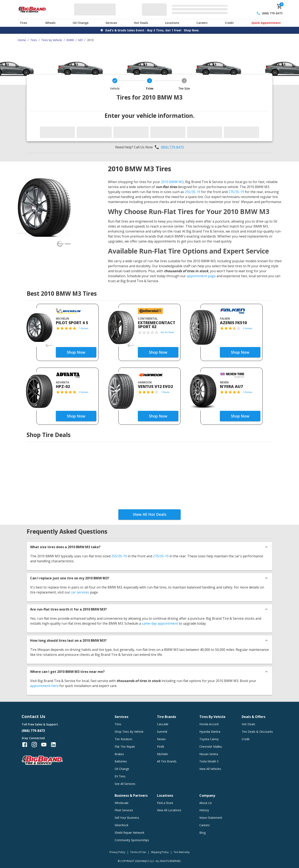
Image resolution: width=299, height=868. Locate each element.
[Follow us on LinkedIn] (53, 745)
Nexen (161, 739)
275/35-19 (236, 192)
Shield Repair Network (129, 833)
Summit (162, 732)
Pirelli (161, 747)
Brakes (119, 754)
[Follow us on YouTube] (44, 745)
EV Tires (120, 776)
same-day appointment (160, 623)
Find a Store (165, 803)
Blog (202, 833)
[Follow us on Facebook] (25, 745)
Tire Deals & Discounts (257, 732)
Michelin (162, 754)
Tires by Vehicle (52, 40)
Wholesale (122, 803)
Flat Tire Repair (125, 747)
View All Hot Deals (150, 514)
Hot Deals (141, 23)
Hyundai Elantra (210, 732)
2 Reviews (248, 328)
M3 (80, 40)
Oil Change (81, 23)
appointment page (201, 276)
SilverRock (121, 825)
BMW (70, 40)
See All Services (125, 784)
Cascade (163, 724)
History (204, 810)
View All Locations (169, 810)
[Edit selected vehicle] (186, 9)
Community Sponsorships (132, 840)
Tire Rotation (123, 739)
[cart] (279, 6)
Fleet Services (124, 810)
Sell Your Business (127, 818)
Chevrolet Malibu (211, 747)
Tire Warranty (182, 852)
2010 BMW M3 (172, 182)
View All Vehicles (210, 769)
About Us (206, 803)
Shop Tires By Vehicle (129, 732)
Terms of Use (138, 852)
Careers (202, 23)
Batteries (121, 761)
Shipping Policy (160, 852)
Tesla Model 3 (209, 761)
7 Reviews (83, 328)
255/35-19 (193, 192)
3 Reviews (83, 392)
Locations (172, 23)
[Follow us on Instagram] (34, 745)
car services (80, 592)
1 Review (165, 392)
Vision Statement (211, 818)
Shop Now (76, 352)
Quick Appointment (266, 23)
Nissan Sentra (209, 754)
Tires (23, 23)
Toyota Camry (209, 739)
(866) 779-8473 (272, 13)
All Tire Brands (167, 761)
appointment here (44, 686)
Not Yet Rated (167, 332)
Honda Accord (209, 724)
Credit (229, 23)
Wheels (50, 23)
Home (22, 40)
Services (111, 23)
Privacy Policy (117, 852)
